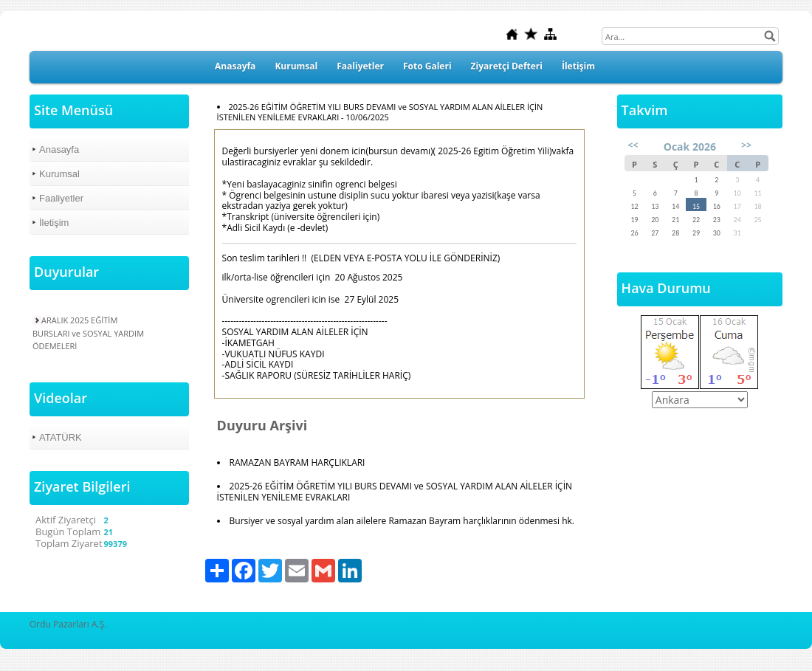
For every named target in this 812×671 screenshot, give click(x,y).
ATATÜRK (61, 437)
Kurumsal (296, 66)
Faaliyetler (360, 66)
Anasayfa (235, 66)
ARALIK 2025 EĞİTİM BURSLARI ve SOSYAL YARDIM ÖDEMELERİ (88, 333)
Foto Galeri (427, 66)
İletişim (578, 66)
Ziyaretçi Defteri (507, 66)
